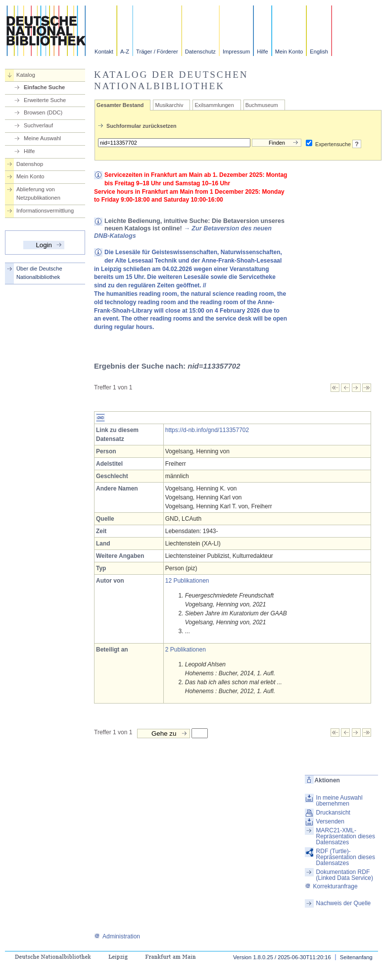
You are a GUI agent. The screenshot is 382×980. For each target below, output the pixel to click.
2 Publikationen (186, 650)
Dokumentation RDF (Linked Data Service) (345, 875)
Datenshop (30, 164)
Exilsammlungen (214, 105)
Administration (117, 936)
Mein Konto (289, 52)
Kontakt (104, 52)
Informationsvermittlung (45, 211)
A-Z (125, 52)
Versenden (330, 821)
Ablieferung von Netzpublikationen (38, 193)
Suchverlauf (38, 125)
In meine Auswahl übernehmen (339, 801)
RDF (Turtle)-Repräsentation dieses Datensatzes (346, 857)
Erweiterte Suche (45, 100)
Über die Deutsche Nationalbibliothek (39, 273)
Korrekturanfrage (331, 886)
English (319, 52)
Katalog (26, 75)
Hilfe (262, 52)
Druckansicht (333, 813)
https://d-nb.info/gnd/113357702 (207, 430)
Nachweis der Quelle (344, 903)
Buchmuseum (262, 105)
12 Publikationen (187, 581)
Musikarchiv (169, 105)
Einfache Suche (44, 87)
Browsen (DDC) (43, 112)
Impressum (236, 52)
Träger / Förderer (157, 52)
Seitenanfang (356, 957)
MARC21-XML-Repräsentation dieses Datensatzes (346, 836)
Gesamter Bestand (120, 105)
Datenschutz (200, 52)
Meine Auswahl (42, 138)
